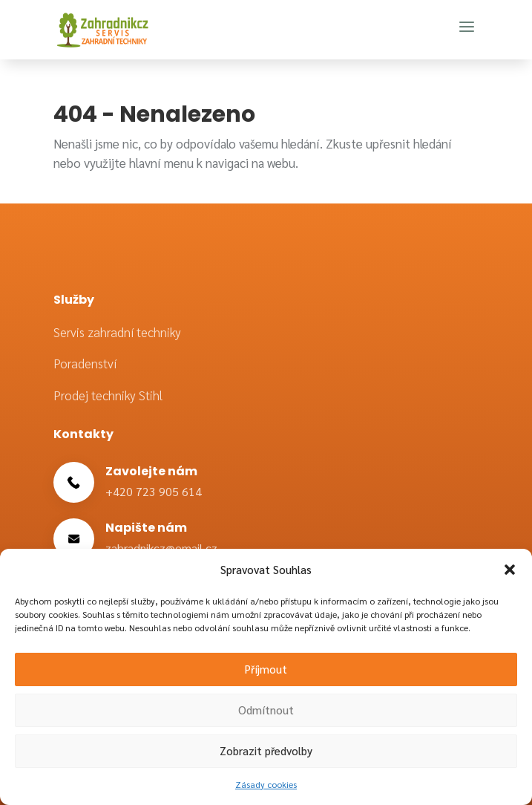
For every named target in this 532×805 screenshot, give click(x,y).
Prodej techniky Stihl (108, 395)
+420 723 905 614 (154, 491)
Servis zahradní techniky (117, 332)
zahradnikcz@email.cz (161, 548)
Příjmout (266, 669)
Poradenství (85, 363)
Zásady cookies (266, 784)
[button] (510, 570)
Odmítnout (266, 710)
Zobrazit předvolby (266, 750)
